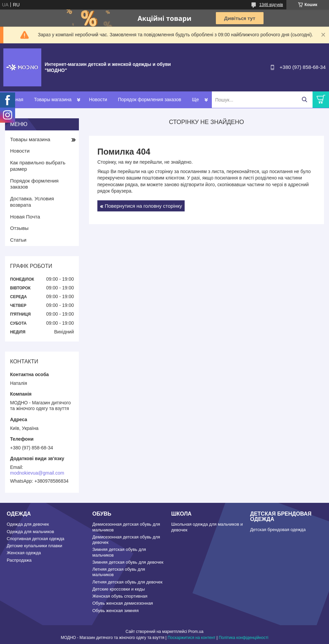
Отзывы (19, 228)
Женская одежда (24, 553)
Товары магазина (53, 99)
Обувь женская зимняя (115, 611)
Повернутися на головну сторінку (143, 206)
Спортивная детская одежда (35, 539)
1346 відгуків (271, 5)
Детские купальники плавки (34, 546)
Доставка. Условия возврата (32, 202)
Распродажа (19, 560)
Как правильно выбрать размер (38, 166)
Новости (98, 99)
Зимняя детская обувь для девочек (128, 562)
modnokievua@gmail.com (37, 473)
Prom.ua (196, 632)
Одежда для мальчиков (30, 532)
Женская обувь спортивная (120, 596)
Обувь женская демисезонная (123, 603)
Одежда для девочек (28, 524)
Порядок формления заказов (149, 99)
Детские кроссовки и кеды (119, 589)
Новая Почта (25, 217)
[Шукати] (304, 100)
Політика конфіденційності (243, 638)
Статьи (18, 240)
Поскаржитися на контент (191, 638)
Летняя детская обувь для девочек (127, 582)
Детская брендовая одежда (278, 530)
